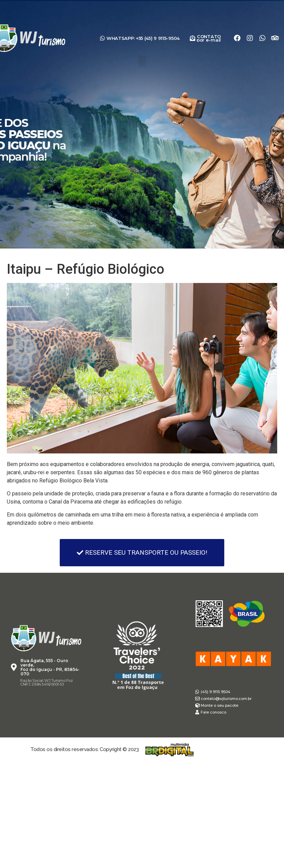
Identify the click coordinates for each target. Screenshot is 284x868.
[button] (142, 61)
